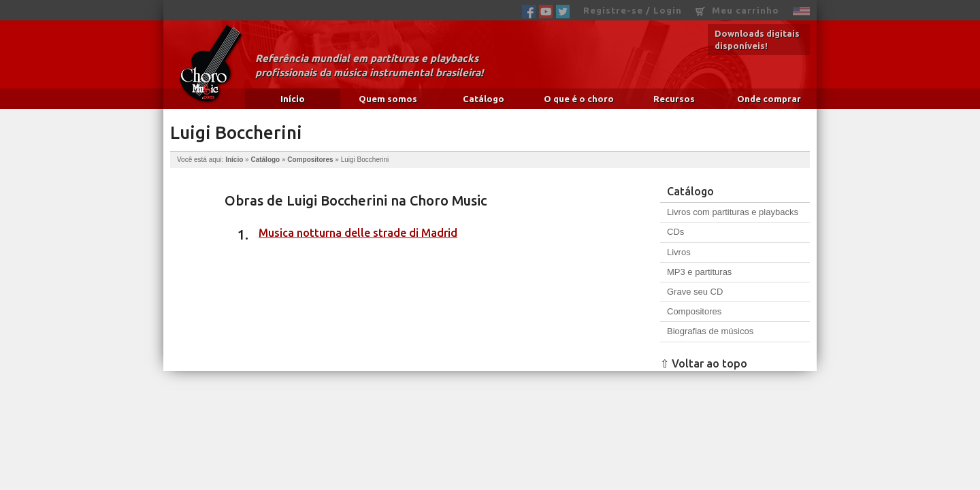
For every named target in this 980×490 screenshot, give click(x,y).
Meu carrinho (737, 11)
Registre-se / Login (633, 10)
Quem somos (388, 99)
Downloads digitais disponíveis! (757, 39)
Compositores (310, 160)
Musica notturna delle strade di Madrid (358, 233)
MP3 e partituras (699, 272)
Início (293, 99)
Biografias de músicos (710, 331)
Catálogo (484, 99)
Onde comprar (769, 99)
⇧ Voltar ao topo (704, 363)
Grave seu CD (695, 292)
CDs (675, 232)
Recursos (674, 99)
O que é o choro (579, 99)
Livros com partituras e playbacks (733, 212)
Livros (679, 252)
